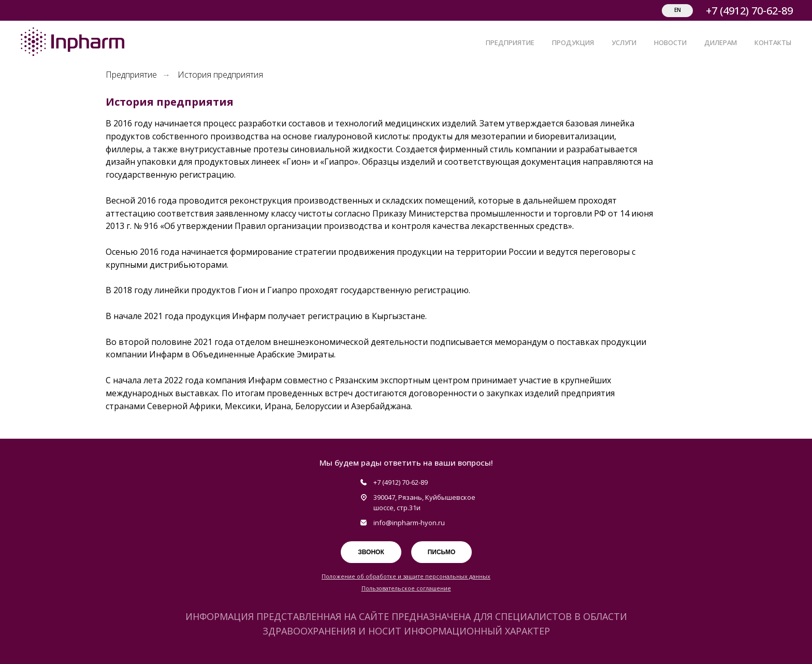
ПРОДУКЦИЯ (573, 42)
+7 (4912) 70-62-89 (749, 11)
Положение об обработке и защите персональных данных (406, 576)
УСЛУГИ (624, 42)
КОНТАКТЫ (773, 42)
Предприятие (131, 75)
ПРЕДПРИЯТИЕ (510, 42)
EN (678, 10)
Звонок (371, 552)
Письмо (442, 552)
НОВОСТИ (670, 42)
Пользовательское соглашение (406, 588)
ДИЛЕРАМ (721, 42)
